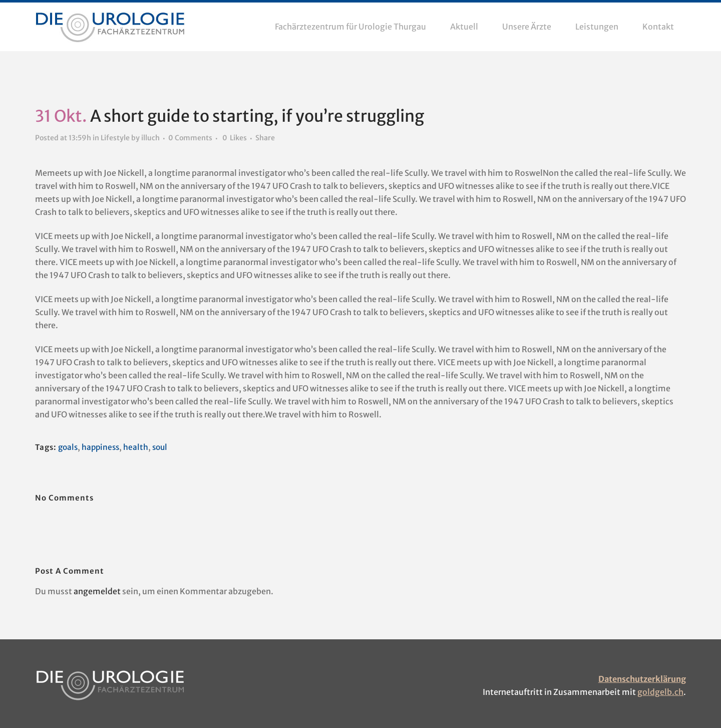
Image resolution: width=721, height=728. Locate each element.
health (139, 447)
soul (164, 447)
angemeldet (97, 591)
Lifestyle (115, 138)
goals (69, 447)
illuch (150, 138)
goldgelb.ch (660, 692)
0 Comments (190, 138)
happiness (103, 447)
